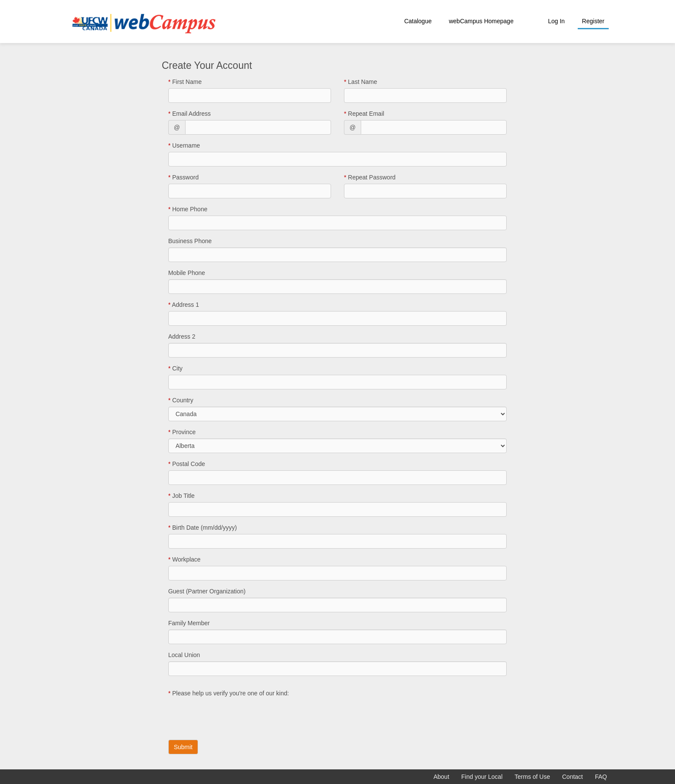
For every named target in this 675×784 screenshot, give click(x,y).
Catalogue (418, 21)
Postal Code (187, 464)
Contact (573, 777)
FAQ (601, 777)
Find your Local (482, 777)
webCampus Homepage (481, 21)
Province (182, 432)
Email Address (190, 114)
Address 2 (182, 336)
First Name (185, 82)
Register (593, 21)
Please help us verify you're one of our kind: (229, 693)
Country (181, 400)
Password (184, 177)
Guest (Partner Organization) (207, 591)
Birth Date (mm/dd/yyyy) (203, 528)
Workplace (184, 559)
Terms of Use (532, 777)
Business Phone (190, 241)
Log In (556, 21)
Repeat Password (370, 177)
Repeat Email (364, 114)
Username (184, 145)
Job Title (181, 496)
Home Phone (188, 209)
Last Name (361, 82)
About (441, 777)
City (175, 368)
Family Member (189, 623)
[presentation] (234, 716)
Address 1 (184, 305)
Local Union (184, 655)
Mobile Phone (187, 273)
